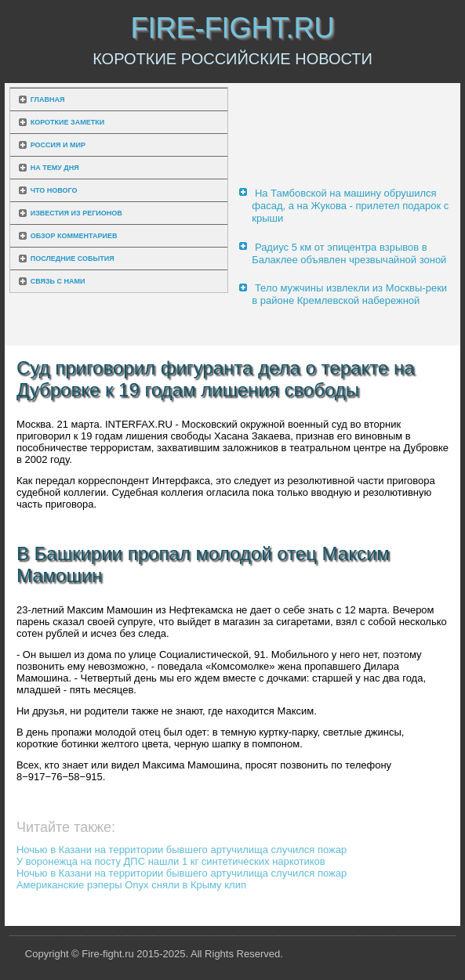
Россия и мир (58, 145)
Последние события (73, 259)
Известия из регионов (76, 213)
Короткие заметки (67, 122)
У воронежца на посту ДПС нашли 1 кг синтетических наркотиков (171, 861)
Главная (48, 99)
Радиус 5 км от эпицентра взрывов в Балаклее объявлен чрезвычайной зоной (349, 253)
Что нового (54, 190)
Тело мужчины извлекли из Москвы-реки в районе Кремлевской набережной (349, 294)
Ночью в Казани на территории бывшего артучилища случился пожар (182, 850)
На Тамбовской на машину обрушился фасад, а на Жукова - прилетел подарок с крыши (350, 206)
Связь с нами (58, 281)
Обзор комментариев (74, 236)
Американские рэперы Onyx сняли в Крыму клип (131, 885)
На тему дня (55, 168)
